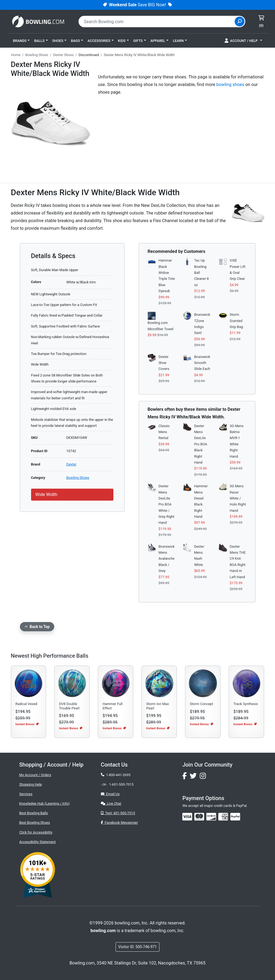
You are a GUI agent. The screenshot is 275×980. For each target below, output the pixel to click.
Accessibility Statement (38, 842)
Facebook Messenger (119, 823)
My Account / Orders (35, 775)
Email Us (110, 794)
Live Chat (111, 803)
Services (26, 794)
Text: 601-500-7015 (118, 813)
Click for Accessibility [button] (36, 832)
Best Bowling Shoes (35, 823)
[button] (22, 41)
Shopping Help (31, 784)
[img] (235, 817)
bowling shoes (230, 85)
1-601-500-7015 (121, 784)
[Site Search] (240, 22)
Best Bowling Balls (34, 813)
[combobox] (157, 22)
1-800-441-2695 (116, 775)
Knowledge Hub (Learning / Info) (45, 803)
